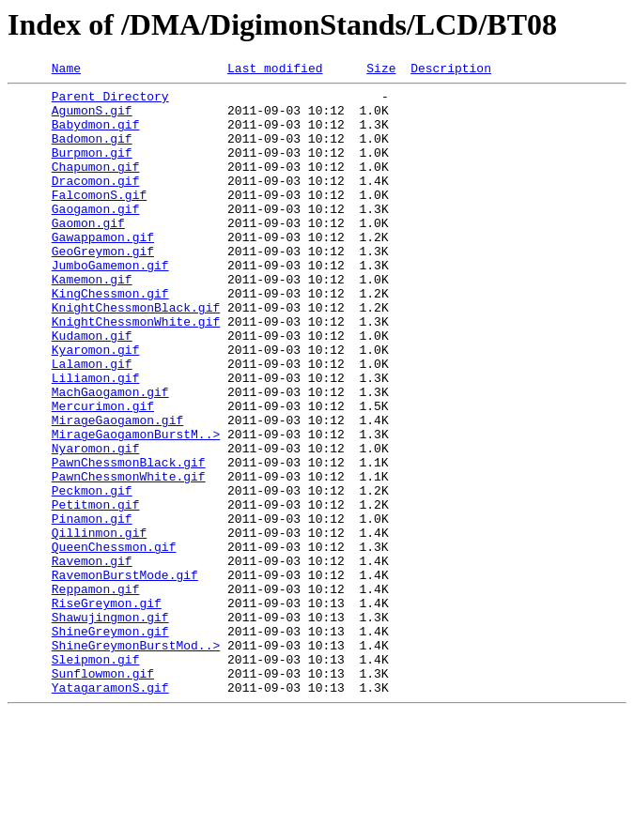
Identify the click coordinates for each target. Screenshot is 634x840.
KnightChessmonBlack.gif (136, 355)
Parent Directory (110, 101)
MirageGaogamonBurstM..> (136, 507)
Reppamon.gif (96, 693)
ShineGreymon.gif (110, 743)
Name (66, 70)
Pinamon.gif (92, 608)
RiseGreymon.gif (107, 710)
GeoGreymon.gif (103, 287)
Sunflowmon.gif (103, 794)
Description (451, 70)
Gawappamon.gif (103, 270)
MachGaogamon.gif (110, 456)
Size (381, 70)
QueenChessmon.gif (114, 642)
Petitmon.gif (96, 591)
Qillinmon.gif (99, 625)
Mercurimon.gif (103, 473)
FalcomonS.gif (99, 220)
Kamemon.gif (92, 321)
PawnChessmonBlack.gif (129, 541)
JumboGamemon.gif (110, 304)
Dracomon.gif (96, 203)
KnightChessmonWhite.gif (136, 372)
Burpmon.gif (92, 169)
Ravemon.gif (92, 659)
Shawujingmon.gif (110, 726)
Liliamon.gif (96, 439)
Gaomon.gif (88, 253)
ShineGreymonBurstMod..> (136, 760)
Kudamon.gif (92, 389)
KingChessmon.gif (110, 338)
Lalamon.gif (92, 422)
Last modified (275, 70)
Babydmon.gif (96, 135)
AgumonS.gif (92, 118)
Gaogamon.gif (96, 237)
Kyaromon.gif (96, 405)
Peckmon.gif (92, 574)
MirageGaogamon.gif (117, 490)
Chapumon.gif (96, 186)
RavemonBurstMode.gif (125, 676)
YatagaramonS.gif (110, 811)
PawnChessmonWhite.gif (129, 557)
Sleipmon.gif (96, 777)
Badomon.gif (92, 152)
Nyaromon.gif (96, 524)
